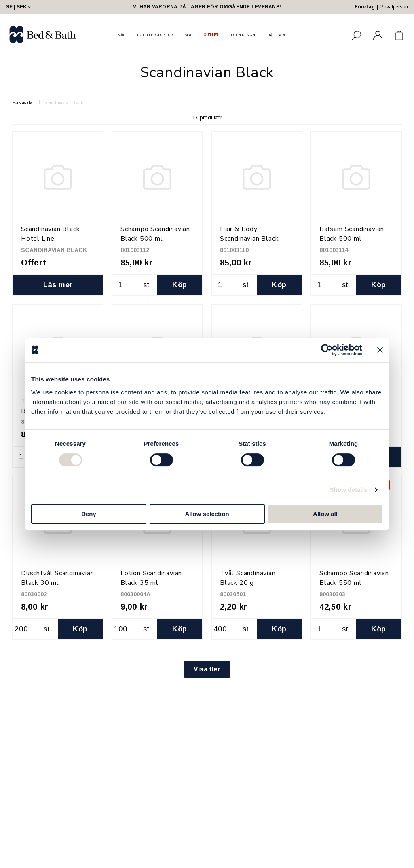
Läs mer (58, 285)
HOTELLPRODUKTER (155, 35)
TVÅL (120, 35)
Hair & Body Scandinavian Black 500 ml (249, 239)
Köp (180, 285)
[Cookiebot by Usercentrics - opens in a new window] (327, 350)
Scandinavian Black (63, 103)
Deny (89, 514)
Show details (349, 490)
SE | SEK (19, 7)
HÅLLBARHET (279, 35)
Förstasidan (24, 103)
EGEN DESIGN (243, 35)
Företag (365, 7)
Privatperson (394, 7)
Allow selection (207, 514)
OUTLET (211, 35)
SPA (188, 35)
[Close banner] (380, 350)
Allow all (325, 514)
